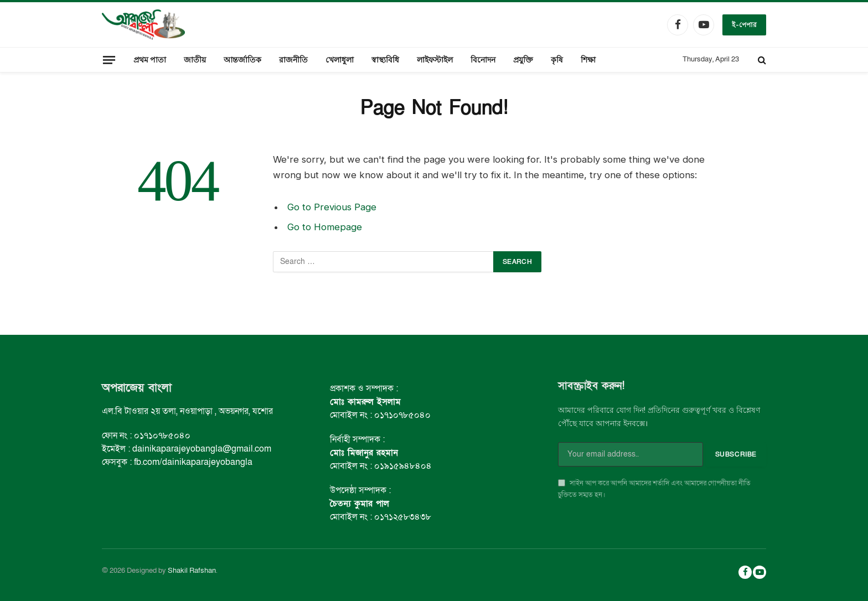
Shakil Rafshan (192, 571)
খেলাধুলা (340, 60)
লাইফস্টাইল (435, 60)
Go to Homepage (325, 227)
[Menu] (109, 59)
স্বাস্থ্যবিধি (385, 60)
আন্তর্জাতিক (242, 60)
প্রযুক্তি (523, 60)
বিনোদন (483, 60)
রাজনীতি (293, 60)
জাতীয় (195, 60)
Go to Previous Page (332, 207)
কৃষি (557, 60)
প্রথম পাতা (150, 60)
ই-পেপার (744, 25)
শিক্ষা (588, 60)
